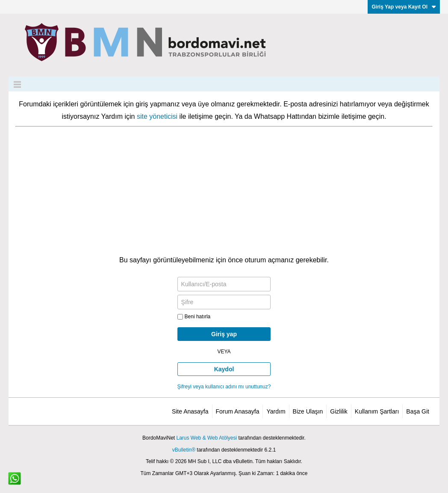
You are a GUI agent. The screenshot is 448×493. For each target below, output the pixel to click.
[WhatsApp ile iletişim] (15, 478)
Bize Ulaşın (308, 411)
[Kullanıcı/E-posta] (224, 284)
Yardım (276, 411)
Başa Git (418, 411)
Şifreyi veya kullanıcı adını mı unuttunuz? (224, 387)
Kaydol (224, 369)
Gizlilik (339, 411)
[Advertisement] (224, 191)
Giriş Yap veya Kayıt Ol (404, 7)
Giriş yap (224, 334)
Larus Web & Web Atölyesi (206, 438)
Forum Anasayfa (238, 411)
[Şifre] (224, 302)
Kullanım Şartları (377, 411)
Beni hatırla (194, 317)
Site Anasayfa (190, 411)
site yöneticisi (157, 116)
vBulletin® (184, 450)
